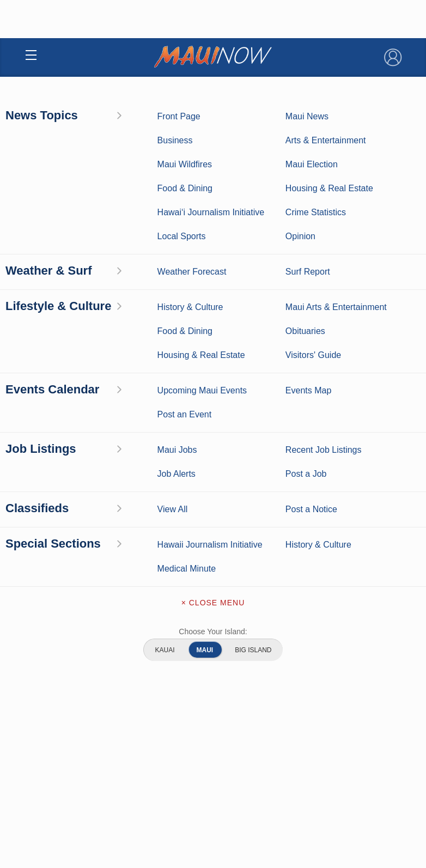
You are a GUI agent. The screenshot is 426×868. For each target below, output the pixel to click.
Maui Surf (118, 821)
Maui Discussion (118, 854)
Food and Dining (308, 854)
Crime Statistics (118, 837)
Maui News (118, 787)
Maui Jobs (83, 241)
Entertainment (308, 804)
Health (141, 241)
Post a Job (285, 190)
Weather (118, 804)
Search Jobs (145, 190)
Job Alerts (217, 190)
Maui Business (308, 787)
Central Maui (204, 241)
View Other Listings (213, 311)
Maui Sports (308, 821)
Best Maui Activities (308, 837)
